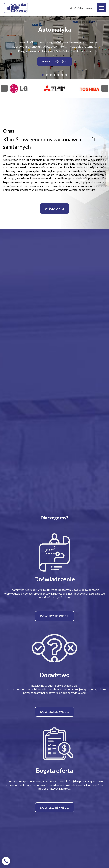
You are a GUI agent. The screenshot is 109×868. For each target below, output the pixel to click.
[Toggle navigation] (101, 8)
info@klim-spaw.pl (83, 8)
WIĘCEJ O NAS (54, 209)
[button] (43, 75)
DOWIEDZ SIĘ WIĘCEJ (55, 61)
